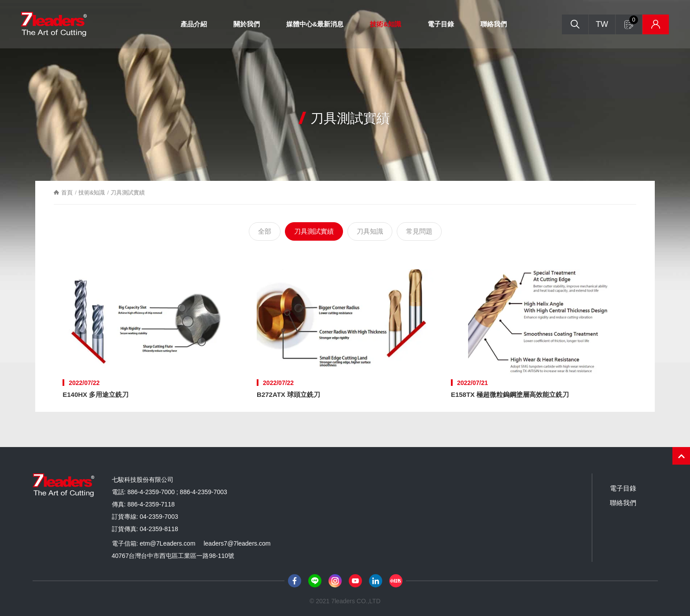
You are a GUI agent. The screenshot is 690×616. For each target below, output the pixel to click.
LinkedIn (376, 581)
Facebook (295, 581)
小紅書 (396, 581)
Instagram (335, 581)
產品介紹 (194, 24)
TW (602, 24)
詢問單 (634, 20)
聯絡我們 (494, 24)
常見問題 (419, 231)
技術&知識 (386, 24)
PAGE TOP (681, 456)
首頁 (67, 192)
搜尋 (575, 24)
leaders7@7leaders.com (237, 543)
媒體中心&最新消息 (315, 24)
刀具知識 (370, 231)
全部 (265, 231)
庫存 (656, 24)
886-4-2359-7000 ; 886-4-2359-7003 (177, 492)
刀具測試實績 (314, 231)
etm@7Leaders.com (167, 543)
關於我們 (247, 24)
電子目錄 (441, 24)
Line (315, 581)
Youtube (355, 581)
